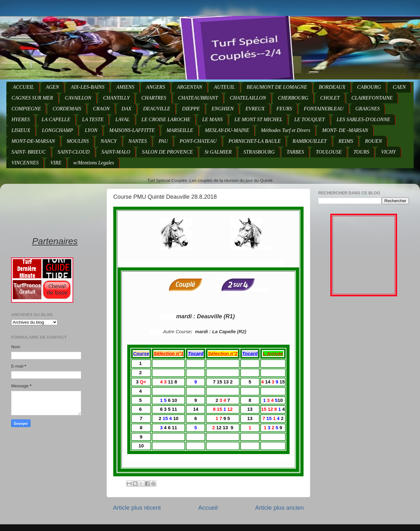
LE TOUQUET (310, 119)
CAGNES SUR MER (32, 98)
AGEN (52, 87)
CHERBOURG (293, 98)
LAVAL (122, 119)
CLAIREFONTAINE (372, 98)
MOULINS (78, 141)
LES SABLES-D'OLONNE (363, 119)
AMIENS (125, 87)
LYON (91, 130)
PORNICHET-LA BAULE (255, 141)
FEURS (284, 109)
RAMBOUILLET (310, 141)
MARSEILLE (180, 130)
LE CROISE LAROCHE (166, 119)
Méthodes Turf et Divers (286, 130)
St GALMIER (218, 152)
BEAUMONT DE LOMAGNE (277, 87)
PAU (163, 141)
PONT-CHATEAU (198, 141)
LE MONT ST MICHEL (259, 119)
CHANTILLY (116, 98)
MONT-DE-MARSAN (33, 141)
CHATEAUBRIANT (198, 98)
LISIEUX (21, 130)
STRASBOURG (259, 152)
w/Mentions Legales (94, 163)
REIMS (346, 141)
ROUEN (373, 141)
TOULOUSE (329, 152)
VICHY (388, 152)
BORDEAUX (332, 87)
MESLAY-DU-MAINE (227, 130)
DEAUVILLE (157, 109)
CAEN (399, 87)
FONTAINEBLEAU (324, 109)
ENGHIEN (223, 109)
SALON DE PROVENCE (167, 152)
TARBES (295, 152)
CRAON (101, 109)
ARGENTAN (190, 87)
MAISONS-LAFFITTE (132, 130)
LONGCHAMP (58, 130)
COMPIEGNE (26, 109)
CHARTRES (154, 98)
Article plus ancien (280, 508)
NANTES (138, 141)
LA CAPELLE (56, 119)
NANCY (109, 141)
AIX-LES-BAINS (87, 87)
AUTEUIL (224, 87)
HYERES (21, 119)
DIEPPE (191, 109)
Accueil (208, 508)
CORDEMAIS (67, 109)
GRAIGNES (367, 109)
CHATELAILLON (248, 98)
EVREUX (255, 109)
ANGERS (156, 87)
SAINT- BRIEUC (29, 152)
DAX (126, 109)
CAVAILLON (78, 98)
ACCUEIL (23, 87)
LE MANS (212, 119)
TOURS (361, 152)
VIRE (56, 163)
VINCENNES (25, 163)
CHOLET (330, 98)
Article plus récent (137, 508)
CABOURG (369, 87)
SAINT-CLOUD (74, 152)
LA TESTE (93, 119)
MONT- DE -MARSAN (345, 130)
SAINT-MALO (116, 152)
